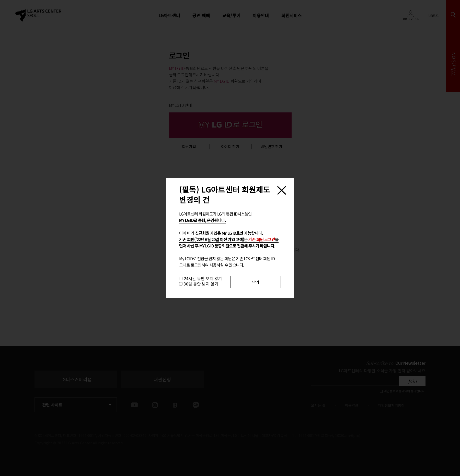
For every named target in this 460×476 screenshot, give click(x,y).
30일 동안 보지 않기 (201, 284)
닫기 (256, 282)
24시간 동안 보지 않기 (203, 278)
